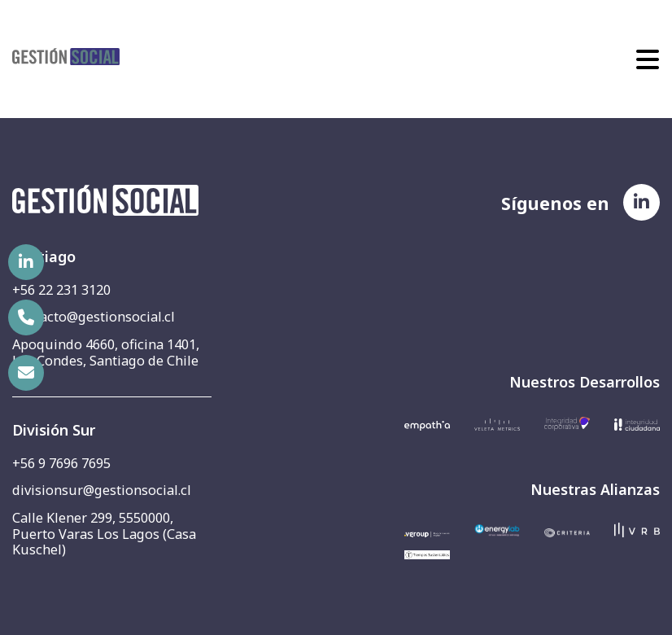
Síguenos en (555, 202)
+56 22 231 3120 (61, 290)
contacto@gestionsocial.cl (94, 317)
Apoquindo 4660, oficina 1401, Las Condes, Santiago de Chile (106, 353)
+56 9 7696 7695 (61, 463)
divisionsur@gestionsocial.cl (102, 490)
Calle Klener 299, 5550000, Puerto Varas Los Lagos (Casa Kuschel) (104, 534)
